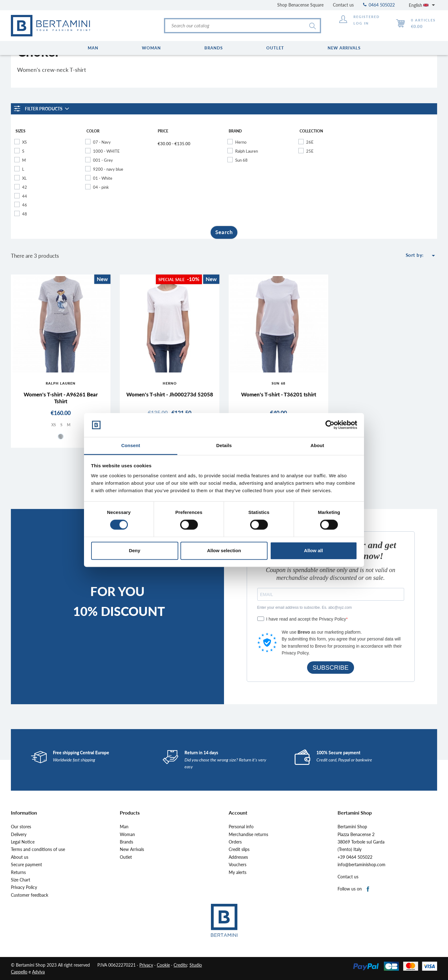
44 (25, 196)
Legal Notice (23, 842)
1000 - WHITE (106, 151)
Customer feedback (30, 895)
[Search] (243, 26)
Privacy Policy (24, 887)
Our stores (21, 827)
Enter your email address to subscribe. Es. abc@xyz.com (305, 608)
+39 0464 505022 (355, 857)
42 (25, 187)
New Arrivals (132, 849)
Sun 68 (241, 160)
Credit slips (239, 849)
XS (24, 142)
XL (24, 178)
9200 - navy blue (108, 169)
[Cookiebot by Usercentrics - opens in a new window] (330, 425)
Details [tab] (224, 445)
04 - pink (101, 187)
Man (124, 827)
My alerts (238, 872)
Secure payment (26, 865)
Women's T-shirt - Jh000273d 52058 (170, 394)
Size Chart (21, 880)
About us (20, 857)
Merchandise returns (248, 834)
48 (25, 214)
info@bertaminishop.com (362, 865)
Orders (235, 842)
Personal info (241, 827)
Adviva (38, 972)
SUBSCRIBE (331, 668)
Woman (127, 834)
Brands (126, 842)
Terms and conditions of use (38, 849)
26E (310, 142)
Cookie (163, 965)
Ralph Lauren (247, 151)
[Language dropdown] (423, 5)
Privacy (146, 965)
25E (310, 151)
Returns (18, 872)
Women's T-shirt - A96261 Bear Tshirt (61, 398)
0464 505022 (379, 5)
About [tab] (317, 445)
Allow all (313, 550)
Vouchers (238, 865)
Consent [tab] (131, 445)
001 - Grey (103, 160)
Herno (241, 142)
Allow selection (224, 550)
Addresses (238, 857)
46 (25, 205)
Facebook (368, 889)
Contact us (343, 5)
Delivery (19, 834)
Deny (135, 550)
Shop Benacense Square (300, 5)
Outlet (126, 857)
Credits (180, 965)
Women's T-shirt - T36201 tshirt (279, 394)
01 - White (103, 178)
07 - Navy (102, 142)
